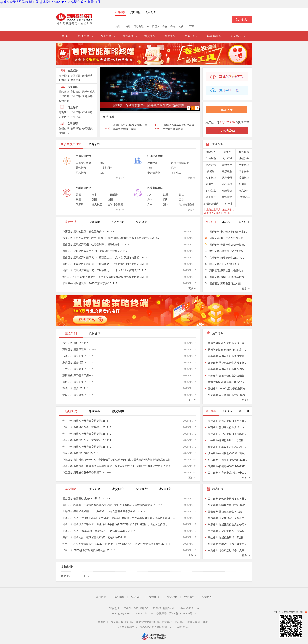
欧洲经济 (87, 76)
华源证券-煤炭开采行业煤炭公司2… (228, 524)
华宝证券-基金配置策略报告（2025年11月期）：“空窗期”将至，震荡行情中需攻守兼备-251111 (116, 544)
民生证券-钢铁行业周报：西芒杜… (227, 421)
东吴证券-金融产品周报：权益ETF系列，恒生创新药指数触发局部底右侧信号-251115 (111, 238)
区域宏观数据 (155, 188)
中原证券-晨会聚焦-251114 (78, 395)
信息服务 (244, 171)
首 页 (65, 36)
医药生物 (211, 158)
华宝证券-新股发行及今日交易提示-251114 (87, 421)
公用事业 (244, 184)
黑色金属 (227, 178)
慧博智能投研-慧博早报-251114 (80, 375)
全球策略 (64, 96)
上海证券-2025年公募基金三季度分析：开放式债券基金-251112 (99, 531)
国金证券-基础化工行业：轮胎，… (227, 512)
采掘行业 (244, 178)
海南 (150, 199)
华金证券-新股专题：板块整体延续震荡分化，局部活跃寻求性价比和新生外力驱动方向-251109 (116, 466)
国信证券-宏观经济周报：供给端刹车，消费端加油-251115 (96, 244)
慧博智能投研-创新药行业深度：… (227, 350)
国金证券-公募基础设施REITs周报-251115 (86, 498)
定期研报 (64, 112)
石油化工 (176, 173)
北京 (150, 195)
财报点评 (64, 128)
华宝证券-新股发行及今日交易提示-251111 (87, 440)
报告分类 (84, 36)
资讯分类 (106, 36)
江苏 (166, 195)
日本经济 (64, 80)
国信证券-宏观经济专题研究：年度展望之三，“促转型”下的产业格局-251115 (106, 264)
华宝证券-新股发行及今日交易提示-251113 (87, 427)
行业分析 (73, 107)
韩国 (94, 199)
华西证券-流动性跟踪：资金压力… (227, 518)
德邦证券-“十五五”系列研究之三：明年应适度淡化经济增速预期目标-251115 (106, 277)
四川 (166, 199)
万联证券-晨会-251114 (75, 388)
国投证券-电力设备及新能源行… (225, 238)
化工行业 (227, 158)
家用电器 (211, 184)
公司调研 (73, 123)
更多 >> (120, 178)
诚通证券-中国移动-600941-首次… (227, 453)
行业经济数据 (155, 156)
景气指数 (81, 168)
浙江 (182, 195)
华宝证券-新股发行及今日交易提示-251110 (87, 447)
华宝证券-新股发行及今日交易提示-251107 (87, 472)
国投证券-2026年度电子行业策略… (227, 388)
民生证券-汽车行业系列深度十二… (227, 473)
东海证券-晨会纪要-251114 (78, 356)
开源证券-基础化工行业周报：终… (227, 363)
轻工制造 (211, 197)
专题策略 (87, 96)
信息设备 (227, 191)
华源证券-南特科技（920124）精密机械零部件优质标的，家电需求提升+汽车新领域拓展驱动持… (117, 459)
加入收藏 (119, 597)
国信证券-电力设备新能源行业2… (226, 232)
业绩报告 (64, 133)
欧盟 (78, 199)
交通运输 (211, 165)
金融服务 (211, 152)
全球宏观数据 (83, 188)
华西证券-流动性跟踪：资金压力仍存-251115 (88, 231)
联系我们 (136, 597)
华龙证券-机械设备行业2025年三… (227, 447)
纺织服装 (227, 197)
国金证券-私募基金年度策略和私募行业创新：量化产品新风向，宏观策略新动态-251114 (112, 505)
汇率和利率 (106, 168)
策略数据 (64, 92)
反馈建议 (154, 597)
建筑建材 (227, 171)
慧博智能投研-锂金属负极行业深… (227, 382)
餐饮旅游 (227, 184)
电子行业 (244, 165)
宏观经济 (73, 71)
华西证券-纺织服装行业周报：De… (227, 427)
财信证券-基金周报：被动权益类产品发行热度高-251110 (94, 537)
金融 (102, 163)
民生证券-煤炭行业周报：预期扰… (227, 440)
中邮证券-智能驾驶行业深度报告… (227, 375)
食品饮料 (244, 191)
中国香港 (113, 195)
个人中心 (236, 36)
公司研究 (87, 128)
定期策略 (76, 92)
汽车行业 (211, 178)
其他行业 (227, 204)
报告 (87, 576)
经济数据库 (214, 36)
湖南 (166, 204)
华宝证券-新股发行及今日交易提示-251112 (87, 434)
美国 (78, 195)
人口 (102, 173)
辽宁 (182, 199)
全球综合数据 (115, 204)
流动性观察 (89, 92)
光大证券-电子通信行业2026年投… (227, 395)
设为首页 (101, 597)
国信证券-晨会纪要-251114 (78, 382)
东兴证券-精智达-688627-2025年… (228, 466)
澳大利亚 (97, 204)
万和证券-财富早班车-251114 (79, 349)
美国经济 (76, 76)
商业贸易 (211, 191)
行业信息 (76, 117)
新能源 (211, 171)
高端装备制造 (211, 204)
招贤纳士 (172, 597)
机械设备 (244, 158)
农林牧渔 (152, 163)
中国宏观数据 (83, 156)
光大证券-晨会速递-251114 (78, 369)
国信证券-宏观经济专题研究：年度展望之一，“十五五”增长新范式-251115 (104, 270)
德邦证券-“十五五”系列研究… (224, 264)
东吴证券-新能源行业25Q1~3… (225, 258)
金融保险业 (154, 173)
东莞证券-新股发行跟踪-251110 (80, 453)
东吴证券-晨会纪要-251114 (78, 362)
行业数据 (64, 117)
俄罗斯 (80, 204)
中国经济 (76, 80)
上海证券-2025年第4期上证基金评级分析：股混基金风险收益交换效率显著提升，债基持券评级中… (119, 518)
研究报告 (66, 576)
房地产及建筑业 (180, 163)
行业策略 (76, 96)
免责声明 (207, 597)
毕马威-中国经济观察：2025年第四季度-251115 (90, 283)
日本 (94, 195)
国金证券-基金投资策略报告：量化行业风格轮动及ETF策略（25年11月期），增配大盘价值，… (116, 524)
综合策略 (64, 101)
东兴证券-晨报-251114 (75, 343)
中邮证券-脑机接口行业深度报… (225, 251)
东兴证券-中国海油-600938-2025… (228, 460)
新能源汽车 (244, 197)
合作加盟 (189, 597)
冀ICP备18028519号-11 (183, 613)
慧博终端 (128, 36)
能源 (150, 168)
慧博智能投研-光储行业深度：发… (227, 343)
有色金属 (244, 152)
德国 (110, 199)
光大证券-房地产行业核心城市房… (227, 544)
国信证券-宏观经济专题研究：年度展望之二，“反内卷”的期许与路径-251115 (106, 257)
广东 (150, 204)
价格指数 (81, 173)
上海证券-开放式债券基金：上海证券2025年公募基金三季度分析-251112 (104, 511)
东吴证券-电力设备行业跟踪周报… (227, 369)
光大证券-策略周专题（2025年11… (228, 505)
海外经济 (64, 76)
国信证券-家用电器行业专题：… (225, 283)
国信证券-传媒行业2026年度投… (226, 277)
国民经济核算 (83, 163)
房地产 (227, 152)
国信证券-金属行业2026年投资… (226, 245)
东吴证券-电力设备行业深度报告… (227, 356)
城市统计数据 (187, 204)
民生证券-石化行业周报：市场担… (227, 434)
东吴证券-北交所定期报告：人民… (227, 550)
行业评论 (87, 112)
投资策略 (73, 87)
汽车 (174, 168)
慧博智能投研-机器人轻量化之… (225, 270)
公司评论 (76, 128)
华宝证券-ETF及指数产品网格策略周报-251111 (89, 550)
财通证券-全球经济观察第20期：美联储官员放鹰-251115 (95, 251)
